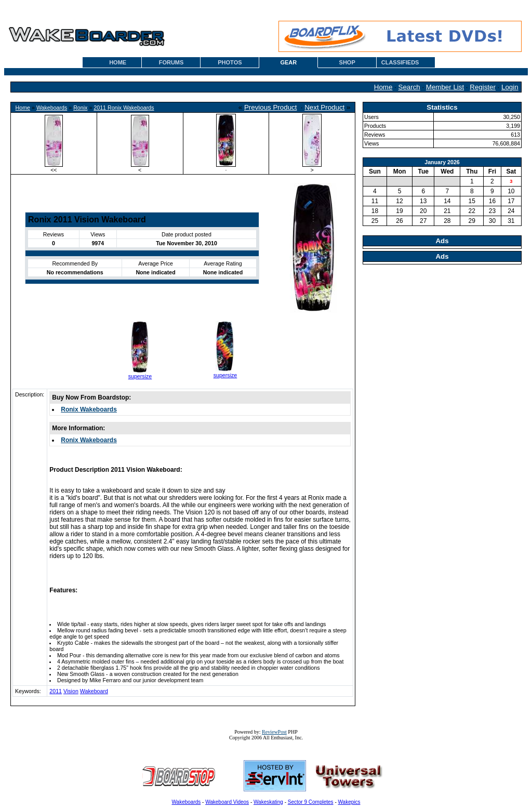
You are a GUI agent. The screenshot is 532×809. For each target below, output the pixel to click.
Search (409, 87)
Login (510, 87)
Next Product (324, 107)
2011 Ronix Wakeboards (124, 108)
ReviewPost (274, 732)
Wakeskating (268, 802)
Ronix (80, 108)
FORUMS (171, 62)
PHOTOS (230, 62)
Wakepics (349, 802)
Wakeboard (94, 691)
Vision (71, 691)
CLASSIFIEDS (400, 62)
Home (383, 87)
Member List (445, 87)
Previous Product (271, 107)
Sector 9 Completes (311, 802)
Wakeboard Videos (227, 802)
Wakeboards (52, 108)
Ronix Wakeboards (89, 409)
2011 (56, 691)
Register (483, 87)
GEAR (288, 62)
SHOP (347, 62)
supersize (140, 376)
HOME (118, 62)
